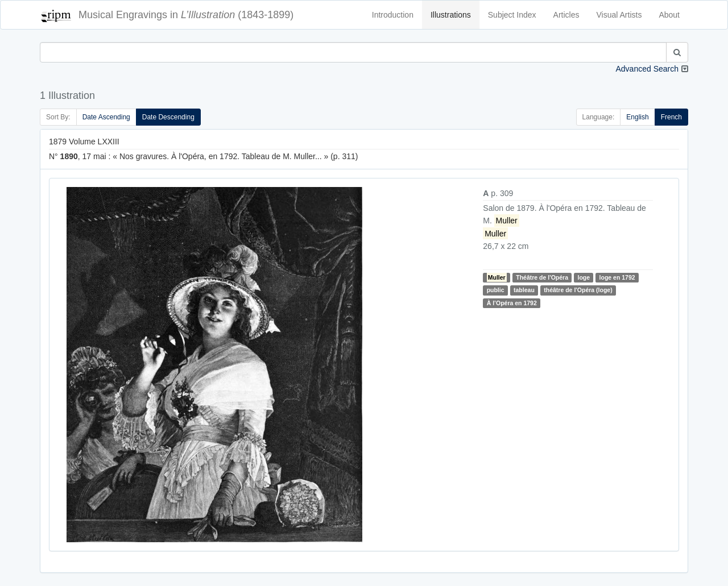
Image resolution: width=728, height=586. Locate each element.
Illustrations (451, 15)
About (669, 15)
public (496, 290)
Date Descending (168, 117)
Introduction (393, 15)
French (671, 117)
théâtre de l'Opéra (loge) (578, 290)
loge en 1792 (617, 277)
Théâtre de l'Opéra (542, 277)
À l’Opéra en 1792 (512, 303)
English (637, 117)
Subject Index (512, 15)
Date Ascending (106, 117)
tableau (524, 290)
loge (584, 277)
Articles (566, 15)
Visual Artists (619, 15)
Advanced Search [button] (647, 69)
